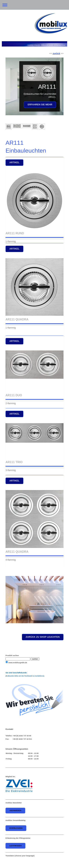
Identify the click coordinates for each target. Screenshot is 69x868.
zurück (56, 53)
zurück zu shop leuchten (43, 637)
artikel (14, 249)
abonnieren (15, 810)
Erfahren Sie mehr (40, 105)
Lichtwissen (15, 846)
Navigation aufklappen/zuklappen (34, 5)
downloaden (16, 828)
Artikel (14, 162)
